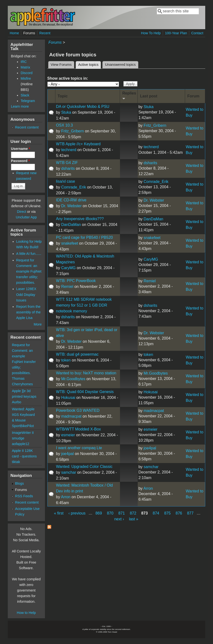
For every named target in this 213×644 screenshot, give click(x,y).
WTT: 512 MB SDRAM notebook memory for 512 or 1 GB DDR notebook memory (84, 305)
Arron (66, 497)
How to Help (26, 613)
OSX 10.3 (64, 125)
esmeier (68, 435)
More (38, 324)
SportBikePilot (23, 426)
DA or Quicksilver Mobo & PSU (83, 107)
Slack (25, 95)
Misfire (26, 78)
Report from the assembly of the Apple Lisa (29, 312)
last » (134, 519)
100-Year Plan (176, 33)
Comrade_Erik (74, 187)
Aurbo (17, 402)
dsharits (68, 168)
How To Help (151, 33)
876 (179, 513)
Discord (27, 73)
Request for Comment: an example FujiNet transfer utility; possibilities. (29, 271)
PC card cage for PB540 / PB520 (85, 237)
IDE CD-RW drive (71, 200)
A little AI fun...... (29, 254)
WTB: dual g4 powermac (77, 354)
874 (156, 513)
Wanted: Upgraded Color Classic (84, 467)
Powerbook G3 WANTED (78, 410)
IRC (24, 62)
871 (122, 513)
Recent (45, 33)
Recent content (27, 127)
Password (20, 161)
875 (167, 513)
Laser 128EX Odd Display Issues (26, 294)
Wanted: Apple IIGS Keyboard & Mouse (23, 415)
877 (190, 513)
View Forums (61, 65)
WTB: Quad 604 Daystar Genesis (85, 392)
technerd (69, 150)
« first (59, 513)
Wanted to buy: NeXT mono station (86, 373)
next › (119, 519)
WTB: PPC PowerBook (76, 281)
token (66, 360)
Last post (149, 96)
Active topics (90, 64)
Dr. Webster (71, 206)
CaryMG (68, 268)
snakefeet (70, 243)
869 (99, 513)
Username (21, 149)
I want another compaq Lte (79, 448)
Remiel (67, 287)
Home (14, 33)
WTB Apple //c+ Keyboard (78, 144)
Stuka (66, 112)
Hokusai (68, 398)
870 (110, 513)
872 (133, 513)
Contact (197, 33)
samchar (69, 472)
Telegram (28, 101)
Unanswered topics (120, 65)
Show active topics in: (68, 78)
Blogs (19, 483)
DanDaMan (71, 225)
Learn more (20, 106)
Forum (193, 96)
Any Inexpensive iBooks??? (80, 219)
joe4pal (68, 454)
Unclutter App (26, 217)
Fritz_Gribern (72, 131)
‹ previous (77, 513)
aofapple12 (21, 444)
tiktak (16, 462)
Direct (22, 212)
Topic (63, 96)
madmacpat (71, 416)
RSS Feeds (24, 496)
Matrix (25, 67)
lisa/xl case (66, 181)
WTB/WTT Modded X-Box (79, 429)
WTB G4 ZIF (67, 163)
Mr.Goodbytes (73, 379)
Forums (29, 33)
